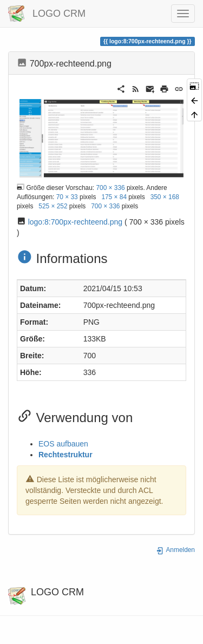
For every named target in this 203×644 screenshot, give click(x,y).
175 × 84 (114, 197)
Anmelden (175, 550)
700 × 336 (110, 188)
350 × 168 (165, 197)
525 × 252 (53, 206)
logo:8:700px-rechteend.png (75, 222)
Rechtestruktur (66, 455)
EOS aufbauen (63, 444)
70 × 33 (67, 197)
